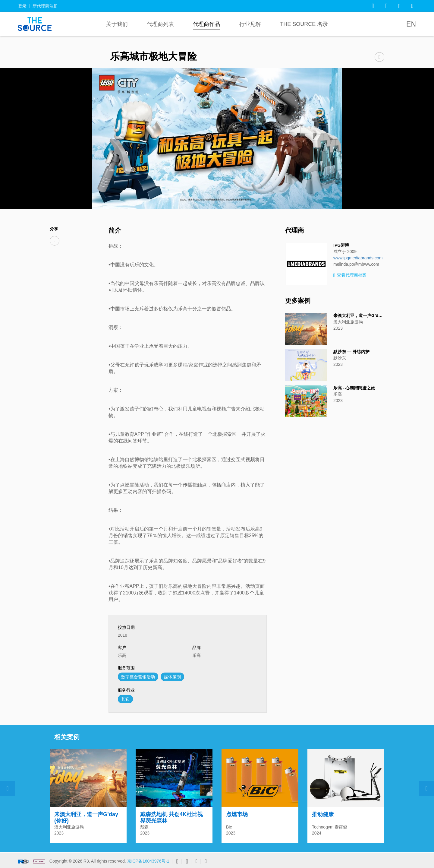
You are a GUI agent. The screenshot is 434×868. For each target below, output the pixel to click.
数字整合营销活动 (138, 677)
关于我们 (117, 24)
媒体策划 (172, 677)
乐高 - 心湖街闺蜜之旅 (354, 388)
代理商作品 (206, 24)
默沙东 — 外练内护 (351, 352)
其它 (125, 699)
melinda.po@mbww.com (356, 264)
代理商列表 (160, 24)
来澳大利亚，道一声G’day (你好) (364, 315)
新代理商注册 (45, 6)
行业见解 (250, 24)
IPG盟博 (341, 245)
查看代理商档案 (350, 276)
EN (411, 24)
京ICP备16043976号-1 (148, 861)
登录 (22, 6)
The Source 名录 (304, 24)
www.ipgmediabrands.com (358, 258)
